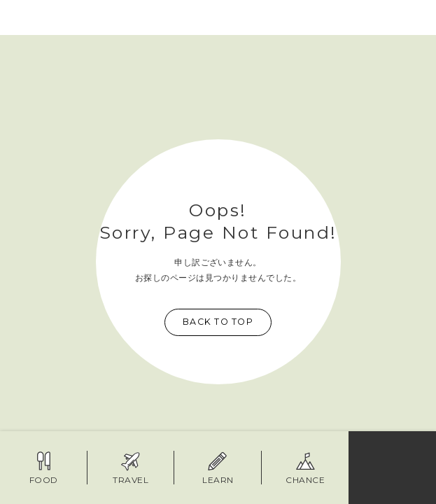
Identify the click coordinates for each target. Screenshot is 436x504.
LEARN (218, 468)
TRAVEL (131, 468)
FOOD (44, 468)
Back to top (218, 322)
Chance (305, 468)
